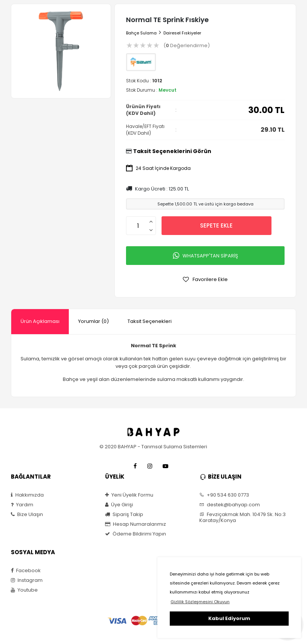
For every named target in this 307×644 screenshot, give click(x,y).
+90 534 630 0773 (224, 495)
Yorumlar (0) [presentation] (93, 321)
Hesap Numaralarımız (136, 524)
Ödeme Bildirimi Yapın (136, 534)
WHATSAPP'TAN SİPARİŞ (205, 256)
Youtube (24, 590)
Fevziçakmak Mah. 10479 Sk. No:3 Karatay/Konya (242, 518)
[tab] (40, 322)
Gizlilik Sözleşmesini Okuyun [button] (200, 602)
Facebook (26, 571)
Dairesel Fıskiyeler (182, 33)
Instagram (27, 580)
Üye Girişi (119, 505)
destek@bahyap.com (230, 505)
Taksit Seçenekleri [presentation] (150, 321)
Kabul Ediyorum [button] (229, 618)
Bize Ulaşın (27, 515)
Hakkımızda (27, 495)
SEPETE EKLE (216, 225)
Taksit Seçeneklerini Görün (172, 151)
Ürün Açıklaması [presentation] (40, 321)
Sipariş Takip (124, 515)
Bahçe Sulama (141, 33)
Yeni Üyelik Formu (129, 495)
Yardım (22, 505)
